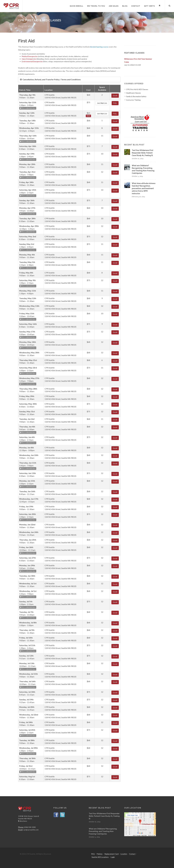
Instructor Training (133, 100)
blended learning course (99, 47)
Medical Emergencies (30, 56)
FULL (115, 103)
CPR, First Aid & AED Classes (137, 89)
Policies (100, 854)
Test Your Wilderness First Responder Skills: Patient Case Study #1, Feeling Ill (143, 153)
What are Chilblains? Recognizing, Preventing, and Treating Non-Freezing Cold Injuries (103, 831)
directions (23, 821)
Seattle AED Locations (100, 857)
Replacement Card (112, 854)
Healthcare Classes (133, 93)
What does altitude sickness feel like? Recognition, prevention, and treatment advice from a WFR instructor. (144, 188)
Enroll (115, 96)
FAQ (93, 854)
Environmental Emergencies (32, 61)
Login (113, 857)
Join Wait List (102, 103)
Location (124, 854)
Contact (132, 854)
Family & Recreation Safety (136, 96)
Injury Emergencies (29, 59)
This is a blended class (28, 108)
